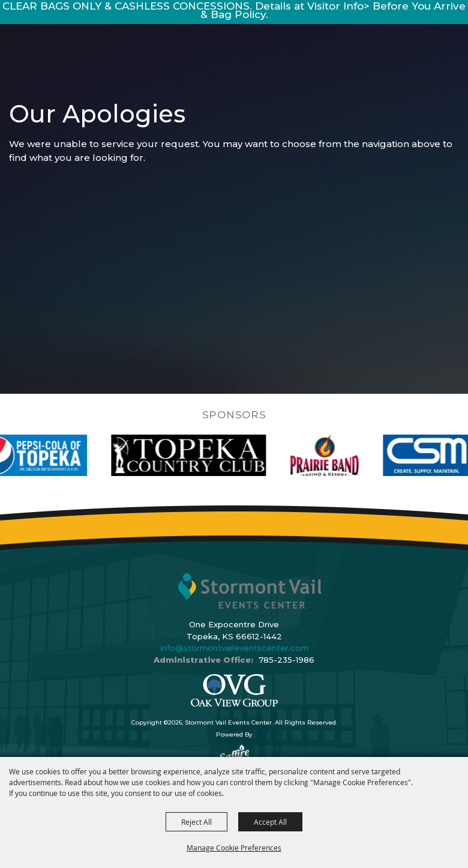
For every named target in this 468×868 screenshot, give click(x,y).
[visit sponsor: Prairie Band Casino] (334, 455)
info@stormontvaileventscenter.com (234, 648)
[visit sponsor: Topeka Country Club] (198, 455)
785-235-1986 (286, 660)
